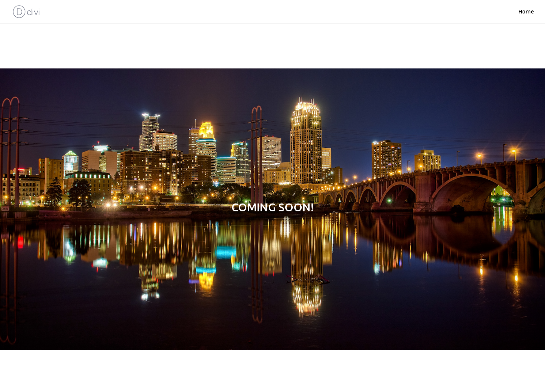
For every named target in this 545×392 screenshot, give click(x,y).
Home (526, 12)
